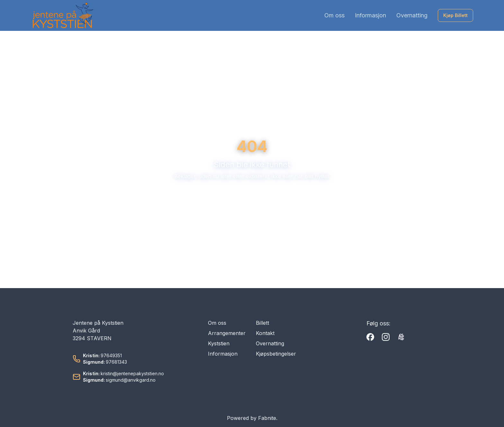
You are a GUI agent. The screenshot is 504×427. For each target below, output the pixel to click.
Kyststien (219, 343)
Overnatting (412, 15)
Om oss (334, 15)
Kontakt (265, 333)
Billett (262, 323)
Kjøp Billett (455, 15)
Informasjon (370, 15)
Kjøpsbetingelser (276, 354)
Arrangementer (227, 333)
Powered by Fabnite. (252, 418)
